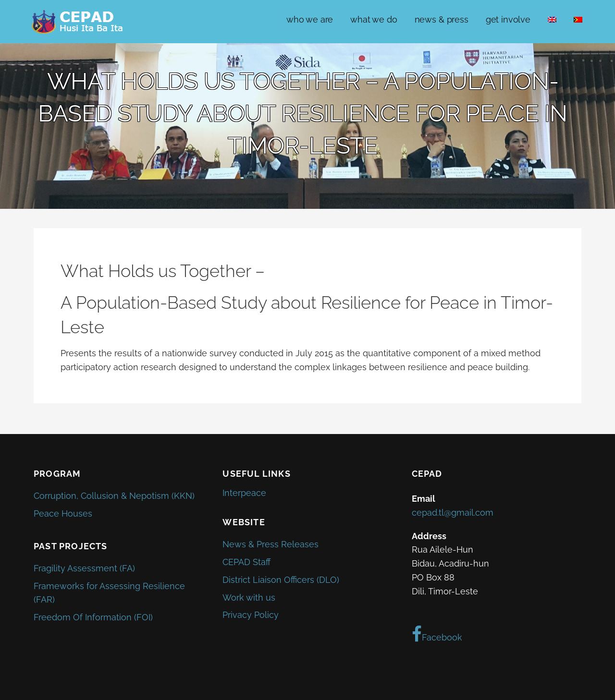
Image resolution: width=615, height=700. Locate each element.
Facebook (437, 634)
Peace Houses (63, 513)
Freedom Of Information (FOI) (93, 617)
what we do (374, 19)
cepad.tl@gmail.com (453, 513)
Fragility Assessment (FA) (84, 568)
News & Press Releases (271, 544)
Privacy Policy (251, 615)
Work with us (249, 597)
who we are (310, 19)
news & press (442, 19)
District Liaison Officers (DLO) (281, 580)
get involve (508, 19)
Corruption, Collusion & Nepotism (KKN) (114, 496)
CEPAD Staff (246, 562)
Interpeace (244, 493)
